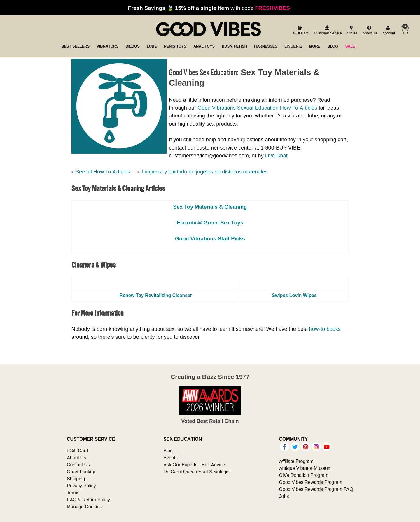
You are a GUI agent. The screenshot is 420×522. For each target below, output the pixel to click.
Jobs (284, 496)
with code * (210, 8)
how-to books (325, 329)
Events (170, 458)
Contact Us (78, 465)
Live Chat (276, 155)
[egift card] (300, 30)
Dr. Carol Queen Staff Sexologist (197, 472)
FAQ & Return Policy (88, 500)
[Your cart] (404, 30)
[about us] (369, 30)
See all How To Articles (103, 172)
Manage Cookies (84, 507)
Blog (168, 451)
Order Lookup (81, 472)
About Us (76, 458)
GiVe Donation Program (304, 475)
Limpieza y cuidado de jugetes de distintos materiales (204, 172)
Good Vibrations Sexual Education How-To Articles (257, 108)
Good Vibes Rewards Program (311, 482)
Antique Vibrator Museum (306, 468)
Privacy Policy (81, 486)
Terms (73, 493)
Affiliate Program (296, 461)
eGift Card (77, 451)
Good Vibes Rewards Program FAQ (316, 489)
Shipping (76, 479)
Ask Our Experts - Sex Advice (194, 465)
